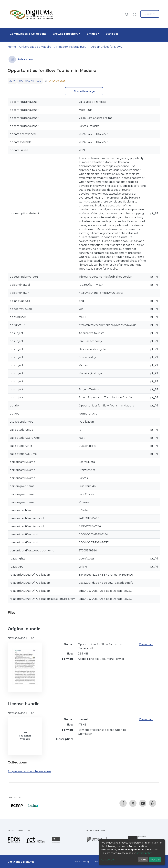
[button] (135, 14)
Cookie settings (81, 862)
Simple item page (84, 91)
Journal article (30, 81)
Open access (57, 81)
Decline (143, 860)
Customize (108, 860)
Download (146, 644)
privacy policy (144, 853)
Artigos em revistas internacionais (71, 47)
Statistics (112, 34)
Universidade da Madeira (35, 47)
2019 (12, 81)
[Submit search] (126, 14)
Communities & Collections (28, 34)
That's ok (155, 860)
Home (12, 47)
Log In (149, 14)
